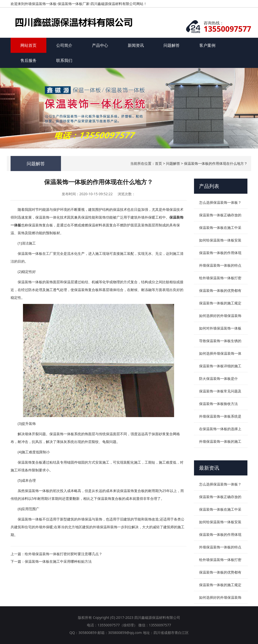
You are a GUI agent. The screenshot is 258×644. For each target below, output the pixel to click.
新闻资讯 (136, 45)
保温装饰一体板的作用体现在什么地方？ (216, 163)
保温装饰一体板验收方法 (218, 404)
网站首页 (28, 45)
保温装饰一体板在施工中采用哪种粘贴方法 (58, 561)
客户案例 (207, 45)
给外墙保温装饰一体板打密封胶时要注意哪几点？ (63, 554)
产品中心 (100, 45)
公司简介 (64, 45)
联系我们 (64, 60)
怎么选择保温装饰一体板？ (220, 202)
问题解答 (172, 45)
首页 (158, 163)
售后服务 (28, 60)
